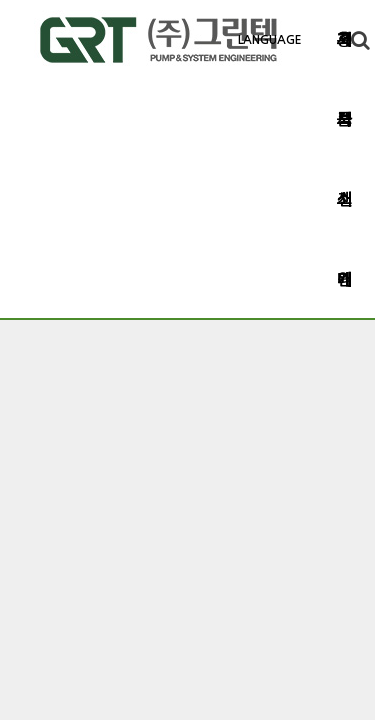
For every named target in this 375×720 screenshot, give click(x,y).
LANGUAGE (270, 40)
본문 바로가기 (0, 0)
